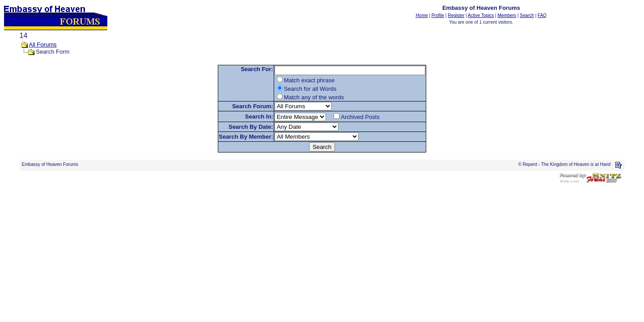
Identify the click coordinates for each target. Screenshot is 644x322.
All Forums (43, 44)
